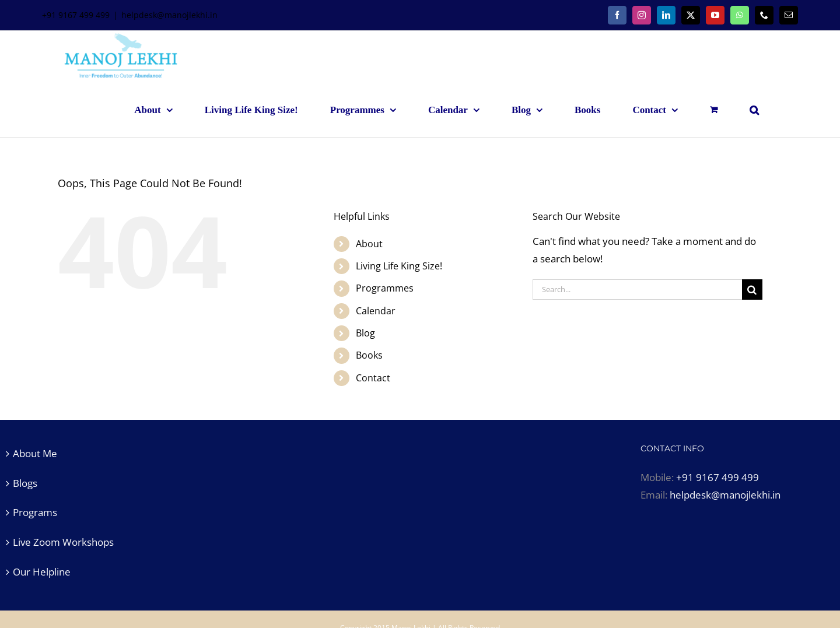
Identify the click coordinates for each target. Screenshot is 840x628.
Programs (35, 512)
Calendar (376, 311)
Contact (373, 378)
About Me (35, 453)
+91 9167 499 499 (717, 477)
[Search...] (637, 290)
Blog (365, 333)
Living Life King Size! (399, 266)
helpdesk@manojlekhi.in (169, 15)
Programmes (385, 288)
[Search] (752, 290)
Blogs (25, 483)
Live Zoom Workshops (63, 542)
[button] (754, 110)
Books (369, 355)
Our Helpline (42, 572)
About (369, 244)
